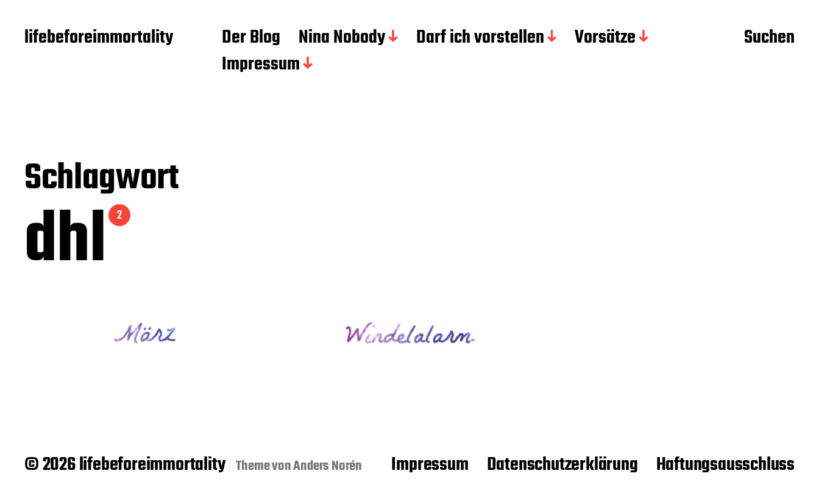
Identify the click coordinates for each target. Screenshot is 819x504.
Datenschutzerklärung (562, 465)
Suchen (769, 38)
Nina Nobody (342, 38)
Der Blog (251, 38)
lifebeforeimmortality (99, 38)
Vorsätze (605, 38)
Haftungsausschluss (725, 465)
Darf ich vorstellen (480, 38)
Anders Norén (328, 466)
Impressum (261, 65)
